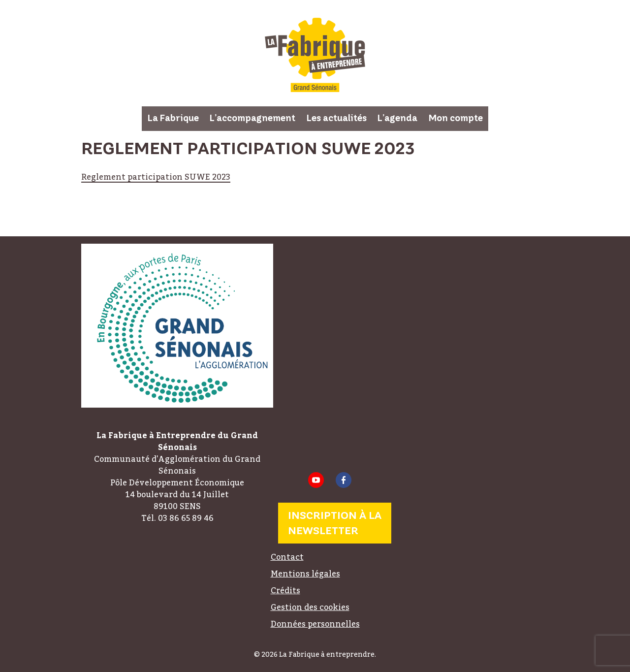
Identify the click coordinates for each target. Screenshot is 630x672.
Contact (287, 557)
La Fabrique (173, 118)
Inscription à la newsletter (335, 523)
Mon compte (456, 118)
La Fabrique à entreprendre (315, 55)
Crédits (285, 590)
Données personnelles (315, 624)
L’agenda (397, 118)
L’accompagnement (252, 118)
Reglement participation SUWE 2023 (156, 177)
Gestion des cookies (310, 607)
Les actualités (337, 118)
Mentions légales (305, 574)
